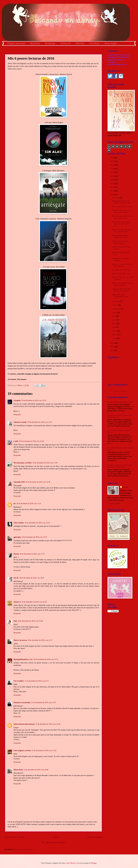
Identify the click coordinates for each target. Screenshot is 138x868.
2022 (112, 172)
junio (114, 320)
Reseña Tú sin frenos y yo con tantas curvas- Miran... (122, 211)
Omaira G (17, 602)
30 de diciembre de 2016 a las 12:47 (40, 422)
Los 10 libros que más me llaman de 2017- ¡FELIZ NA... (121, 224)
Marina (16, 554)
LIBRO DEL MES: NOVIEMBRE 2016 (120, 296)
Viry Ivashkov (19, 681)
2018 (112, 187)
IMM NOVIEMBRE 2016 (121, 274)
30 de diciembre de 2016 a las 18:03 (32, 578)
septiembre (116, 309)
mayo (114, 324)
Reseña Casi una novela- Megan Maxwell (120, 242)
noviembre (116, 301)
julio (114, 316)
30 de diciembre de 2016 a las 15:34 (37, 523)
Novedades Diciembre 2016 (121, 270)
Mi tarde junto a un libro (23, 463)
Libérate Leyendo (20, 422)
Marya (125, 487)
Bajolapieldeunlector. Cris (23, 659)
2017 (112, 191)
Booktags (50, 43)
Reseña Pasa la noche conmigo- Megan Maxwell (123, 284)
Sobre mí (66, 43)
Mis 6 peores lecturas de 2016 (122, 207)
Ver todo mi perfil (114, 503)
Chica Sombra (19, 523)
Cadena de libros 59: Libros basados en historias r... (121, 290)
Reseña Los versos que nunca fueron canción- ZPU (122, 231)
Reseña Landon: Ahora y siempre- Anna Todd (120, 236)
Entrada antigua (95, 837)
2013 (112, 350)
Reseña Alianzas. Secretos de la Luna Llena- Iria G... (123, 217)
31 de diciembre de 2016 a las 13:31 (44, 751)
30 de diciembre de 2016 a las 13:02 (31, 441)
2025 (112, 161)
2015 (112, 343)
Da (15, 504)
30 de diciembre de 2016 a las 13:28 (45, 463)
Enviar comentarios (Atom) (23, 849)
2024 (112, 165)
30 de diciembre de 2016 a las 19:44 (30, 621)
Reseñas (35, 43)
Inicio (56, 837)
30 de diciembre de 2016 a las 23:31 (46, 659)
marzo (115, 331)
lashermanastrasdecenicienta (24, 724)
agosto (115, 312)
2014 (112, 347)
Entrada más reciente (14, 837)
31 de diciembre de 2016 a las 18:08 (36, 770)
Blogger (94, 863)
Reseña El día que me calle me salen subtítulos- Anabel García (120, 466)
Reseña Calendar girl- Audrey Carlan (120, 402)
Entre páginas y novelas (22, 751)
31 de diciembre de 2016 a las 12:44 (48, 724)
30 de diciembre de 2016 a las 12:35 (34, 400)
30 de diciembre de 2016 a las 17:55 (32, 554)
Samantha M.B (19, 482)
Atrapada (17, 400)
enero (114, 338)
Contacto (94, 43)
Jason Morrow (71, 863)
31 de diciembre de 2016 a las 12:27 (44, 703)
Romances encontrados (22, 703)
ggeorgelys (17, 537)
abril (114, 327)
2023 (112, 169)
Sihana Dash (18, 770)
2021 (112, 176)
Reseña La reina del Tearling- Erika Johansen (122, 265)
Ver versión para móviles (54, 842)
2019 (112, 184)
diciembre (116, 198)
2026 (112, 158)
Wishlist (80, 43)
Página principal (16, 43)
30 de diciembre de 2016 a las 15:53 (34, 537)
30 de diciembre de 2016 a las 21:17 (40, 640)
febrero (115, 335)
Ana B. (16, 578)
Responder (17, 415)
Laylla (16, 441)
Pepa (15, 621)
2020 (112, 180)
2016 (112, 195)
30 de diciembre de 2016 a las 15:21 (29, 504)
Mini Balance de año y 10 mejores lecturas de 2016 (121, 202)
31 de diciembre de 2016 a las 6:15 (37, 681)
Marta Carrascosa (20, 640)
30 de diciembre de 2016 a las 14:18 (38, 482)
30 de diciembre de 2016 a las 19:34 (34, 602)
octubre (115, 305)
